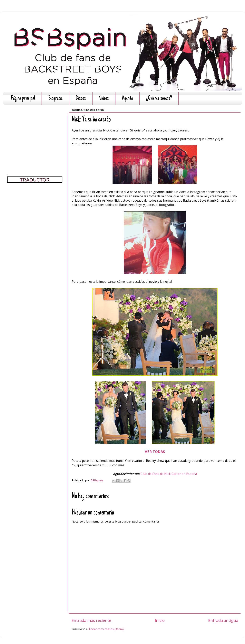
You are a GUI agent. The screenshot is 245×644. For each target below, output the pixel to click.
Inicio (160, 620)
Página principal (23, 98)
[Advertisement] (35, 132)
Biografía (55, 98)
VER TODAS (155, 452)
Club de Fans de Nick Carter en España (169, 474)
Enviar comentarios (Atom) (106, 629)
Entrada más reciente (91, 620)
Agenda (127, 98)
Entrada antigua (223, 620)
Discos (81, 98)
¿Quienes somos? (159, 98)
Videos (104, 98)
